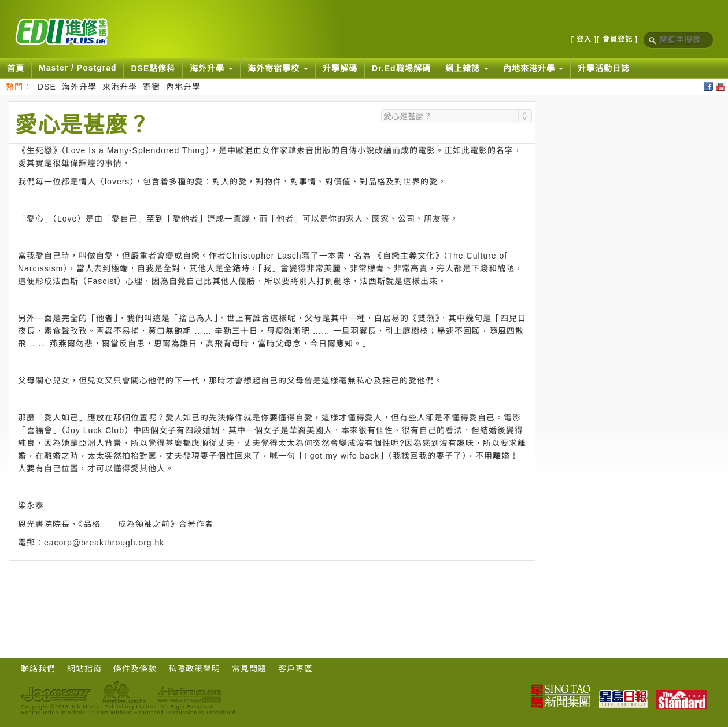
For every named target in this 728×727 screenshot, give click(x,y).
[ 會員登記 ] (617, 39)
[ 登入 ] (584, 39)
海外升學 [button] (211, 68)
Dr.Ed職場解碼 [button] (401, 68)
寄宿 (151, 87)
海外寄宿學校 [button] (278, 68)
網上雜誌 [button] (467, 68)
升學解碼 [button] (340, 68)
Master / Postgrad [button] (77, 68)
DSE (47, 87)
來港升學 (120, 87)
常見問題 (249, 669)
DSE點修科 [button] (153, 68)
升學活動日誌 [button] (604, 68)
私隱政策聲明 (194, 669)
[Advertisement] (272, 593)
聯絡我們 (38, 669)
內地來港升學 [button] (533, 68)
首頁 (16, 68)
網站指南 (84, 669)
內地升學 (183, 87)
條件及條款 (135, 669)
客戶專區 (295, 669)
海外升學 (79, 87)
